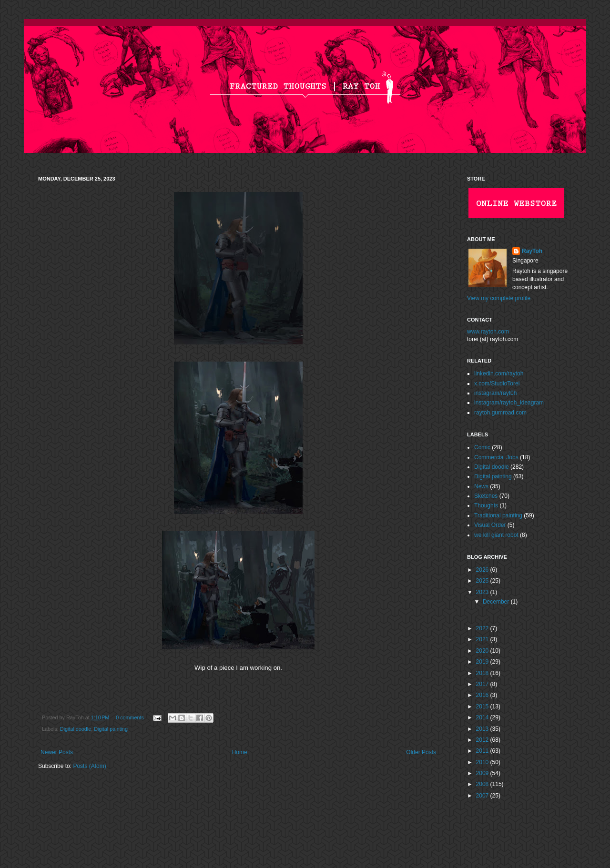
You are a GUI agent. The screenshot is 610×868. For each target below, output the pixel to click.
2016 (483, 695)
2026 (483, 570)
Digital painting (111, 729)
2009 (483, 773)
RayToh (532, 251)
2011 (483, 751)
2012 (483, 740)
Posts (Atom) (89, 766)
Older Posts (421, 752)
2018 (483, 673)
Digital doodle (76, 729)
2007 (483, 796)
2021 (483, 639)
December (497, 602)
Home (240, 752)
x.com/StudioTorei (497, 384)
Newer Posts (57, 752)
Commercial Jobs (496, 457)
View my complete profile (499, 298)
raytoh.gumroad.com (500, 413)
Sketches (486, 496)
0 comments (130, 717)
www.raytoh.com (488, 332)
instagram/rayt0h (495, 393)
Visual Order (490, 525)
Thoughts (486, 505)
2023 (483, 592)
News (481, 486)
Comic (482, 447)
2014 (483, 717)
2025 (483, 581)
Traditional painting (498, 515)
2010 (483, 762)
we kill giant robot (496, 535)
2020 (483, 651)
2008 (483, 784)
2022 (483, 628)
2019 (483, 662)
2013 (483, 729)
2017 (483, 684)
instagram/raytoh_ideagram (509, 403)
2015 (483, 707)
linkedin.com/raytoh (499, 373)
